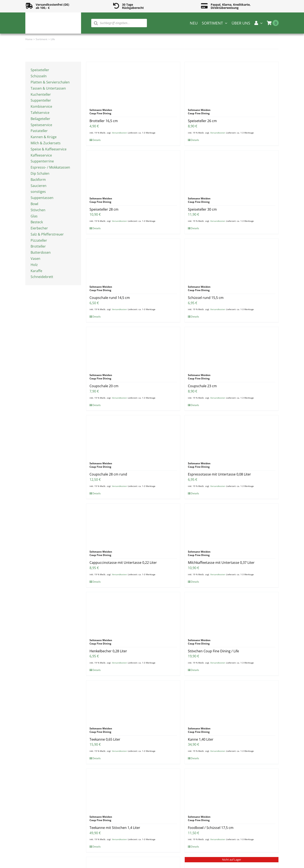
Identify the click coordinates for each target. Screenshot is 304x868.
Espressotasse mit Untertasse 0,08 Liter (219, 474)
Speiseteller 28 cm (104, 209)
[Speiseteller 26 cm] (232, 83)
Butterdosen (41, 252)
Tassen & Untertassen (48, 88)
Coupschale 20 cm (104, 386)
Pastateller (39, 131)
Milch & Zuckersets (46, 143)
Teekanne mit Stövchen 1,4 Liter (115, 828)
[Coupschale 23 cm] (232, 348)
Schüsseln (39, 76)
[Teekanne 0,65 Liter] (133, 702)
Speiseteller (40, 70)
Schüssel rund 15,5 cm (206, 298)
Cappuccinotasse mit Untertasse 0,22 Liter (123, 563)
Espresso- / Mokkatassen (50, 167)
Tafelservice (40, 113)
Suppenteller (41, 100)
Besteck (37, 222)
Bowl (34, 204)
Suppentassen (42, 198)
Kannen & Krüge (44, 137)
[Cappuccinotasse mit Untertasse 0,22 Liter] (133, 525)
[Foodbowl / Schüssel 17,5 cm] (232, 790)
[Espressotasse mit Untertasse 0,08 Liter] (232, 436)
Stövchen (38, 210)
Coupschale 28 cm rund (108, 474)
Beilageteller (40, 119)
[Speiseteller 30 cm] (232, 172)
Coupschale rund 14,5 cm (110, 298)
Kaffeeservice (41, 155)
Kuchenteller (41, 94)
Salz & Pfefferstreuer (47, 234)
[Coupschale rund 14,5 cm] (133, 260)
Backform (38, 180)
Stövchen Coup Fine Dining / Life (213, 651)
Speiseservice (41, 125)
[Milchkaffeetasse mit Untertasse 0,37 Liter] (232, 525)
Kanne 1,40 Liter (201, 739)
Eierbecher (39, 228)
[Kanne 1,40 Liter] (232, 702)
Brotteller (38, 246)
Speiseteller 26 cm (202, 121)
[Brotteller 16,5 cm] (133, 83)
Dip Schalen (40, 173)
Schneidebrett (42, 277)
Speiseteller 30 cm (202, 209)
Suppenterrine (42, 161)
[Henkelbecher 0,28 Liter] (133, 613)
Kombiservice (41, 106)
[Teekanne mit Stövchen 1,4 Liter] (133, 790)
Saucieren (39, 186)
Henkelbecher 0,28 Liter (108, 651)
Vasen (35, 259)
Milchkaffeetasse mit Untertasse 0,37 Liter (221, 563)
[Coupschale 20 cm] (133, 348)
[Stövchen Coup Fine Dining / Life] (232, 613)
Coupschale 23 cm (202, 386)
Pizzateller (39, 240)
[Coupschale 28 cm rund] (133, 436)
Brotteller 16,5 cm (104, 121)
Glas (34, 216)
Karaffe (36, 271)
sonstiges (38, 192)
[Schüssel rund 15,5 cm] (232, 260)
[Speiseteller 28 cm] (133, 172)
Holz (34, 265)
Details (97, 140)
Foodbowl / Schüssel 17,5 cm (211, 828)
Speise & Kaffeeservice (49, 149)
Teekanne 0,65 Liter (105, 739)
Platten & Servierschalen (50, 82)
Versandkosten (119, 133)
